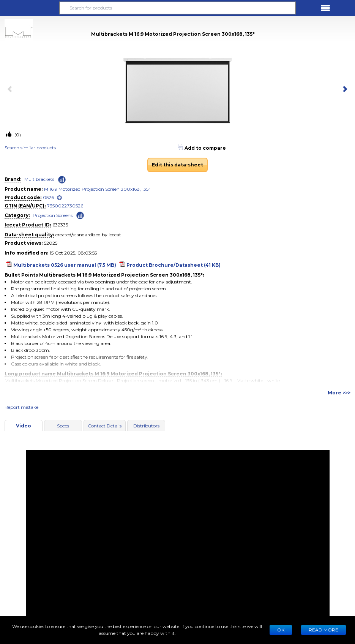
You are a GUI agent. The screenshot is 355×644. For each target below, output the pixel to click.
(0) (17, 135)
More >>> (339, 393)
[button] (30, 8)
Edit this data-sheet (177, 165)
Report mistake (21, 407)
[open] (59, 198)
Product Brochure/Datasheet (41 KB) (174, 265)
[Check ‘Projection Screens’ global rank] (80, 215)
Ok (281, 630)
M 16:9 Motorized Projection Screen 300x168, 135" (97, 189)
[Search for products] (177, 8)
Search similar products (30, 148)
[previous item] (11, 90)
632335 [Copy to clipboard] (60, 225)
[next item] (344, 90)
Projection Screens (53, 215)
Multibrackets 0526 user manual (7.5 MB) (65, 265)
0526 (48, 197)
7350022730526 (65, 206)
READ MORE (323, 630)
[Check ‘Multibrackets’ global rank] (62, 180)
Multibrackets (39, 179)
